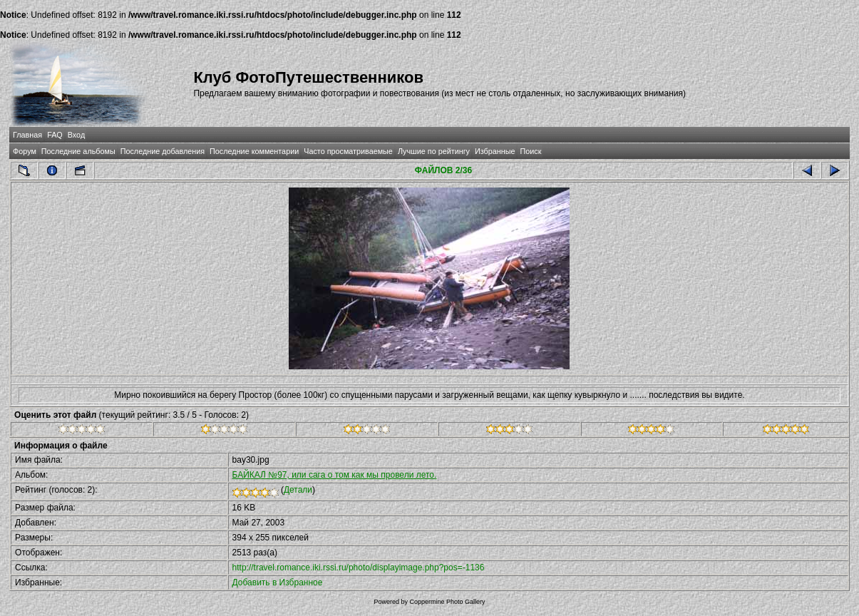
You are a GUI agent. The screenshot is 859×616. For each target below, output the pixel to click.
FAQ (55, 135)
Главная (27, 135)
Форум (25, 151)
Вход (76, 135)
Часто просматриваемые (348, 151)
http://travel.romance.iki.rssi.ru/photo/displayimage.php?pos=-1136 (359, 568)
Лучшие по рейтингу (434, 151)
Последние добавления (163, 151)
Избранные (495, 151)
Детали (298, 490)
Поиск (530, 151)
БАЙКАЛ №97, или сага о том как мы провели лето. (335, 475)
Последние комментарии (254, 151)
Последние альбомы (78, 151)
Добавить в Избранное (278, 582)
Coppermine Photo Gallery (447, 602)
